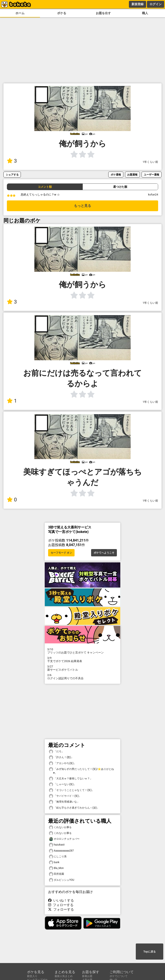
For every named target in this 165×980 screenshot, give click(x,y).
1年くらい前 (150, 162)
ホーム (20, 13)
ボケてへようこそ (104, 553)
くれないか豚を (60, 827)
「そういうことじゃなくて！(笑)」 (72, 790)
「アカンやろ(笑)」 (63, 763)
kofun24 (153, 195)
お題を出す (103, 13)
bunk (54, 862)
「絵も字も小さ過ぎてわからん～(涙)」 (74, 808)
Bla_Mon (56, 868)
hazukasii (57, 845)
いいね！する (61, 900)
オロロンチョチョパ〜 (64, 839)
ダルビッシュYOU (62, 880)
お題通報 (132, 175)
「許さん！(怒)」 (61, 757)
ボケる (62, 13)
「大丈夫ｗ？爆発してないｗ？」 (71, 779)
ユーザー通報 (151, 175)
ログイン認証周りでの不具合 (82, 677)
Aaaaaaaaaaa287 (61, 851)
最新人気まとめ (64, 976)
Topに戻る (149, 952)
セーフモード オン (61, 553)
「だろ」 (57, 752)
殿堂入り (32, 976)
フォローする (61, 905)
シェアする (12, 175)
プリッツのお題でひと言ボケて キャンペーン (82, 651)
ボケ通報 (116, 175)
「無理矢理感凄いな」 (64, 802)
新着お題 (87, 976)
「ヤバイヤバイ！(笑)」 (65, 796)
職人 (145, 13)
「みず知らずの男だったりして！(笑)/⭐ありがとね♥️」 (81, 771)
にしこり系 (58, 857)
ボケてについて (119, 976)
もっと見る (82, 206)
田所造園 (57, 874)
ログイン (156, 4)
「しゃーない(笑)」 (63, 784)
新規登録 (137, 4)
